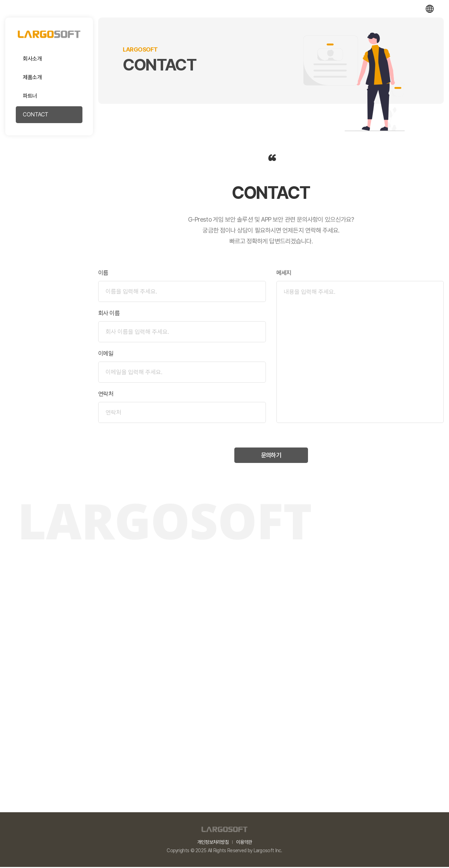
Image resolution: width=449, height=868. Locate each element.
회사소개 (32, 59)
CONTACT (36, 115)
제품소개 (32, 77)
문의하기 (271, 456)
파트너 (30, 96)
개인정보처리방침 (213, 843)
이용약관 (244, 843)
